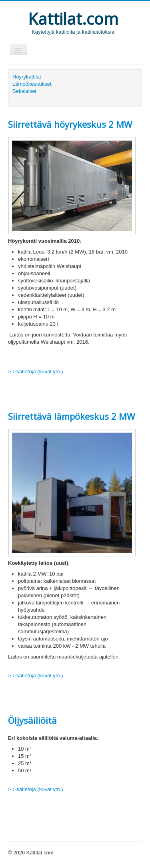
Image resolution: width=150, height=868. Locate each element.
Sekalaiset (24, 91)
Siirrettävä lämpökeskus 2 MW (71, 416)
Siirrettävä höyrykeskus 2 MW (70, 124)
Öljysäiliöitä (32, 720)
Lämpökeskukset (32, 84)
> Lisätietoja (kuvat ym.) (36, 372)
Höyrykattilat (27, 77)
